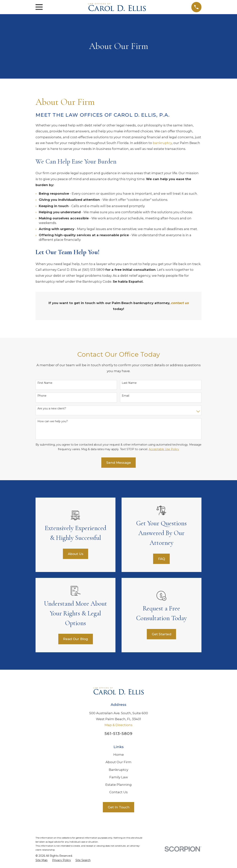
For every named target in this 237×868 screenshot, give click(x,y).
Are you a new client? (52, 409)
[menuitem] (42, 860)
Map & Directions (118, 725)
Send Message (119, 463)
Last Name (129, 383)
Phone (42, 396)
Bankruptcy (118, 770)
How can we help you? (53, 421)
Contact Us (118, 792)
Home (119, 755)
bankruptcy (162, 143)
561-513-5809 (118, 733)
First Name (45, 383)
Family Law (119, 777)
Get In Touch (119, 807)
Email (125, 396)
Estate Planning (118, 785)
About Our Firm (118, 762)
